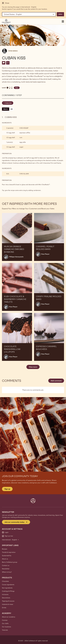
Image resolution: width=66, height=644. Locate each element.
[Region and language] (29, 14)
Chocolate (5, 581)
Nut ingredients (7, 588)
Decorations (6, 598)
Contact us (6, 565)
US (12, 109)
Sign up (7, 489)
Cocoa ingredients (8, 585)
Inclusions (5, 594)
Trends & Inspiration (9, 552)
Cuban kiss (8, 103)
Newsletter (6, 569)
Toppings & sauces (8, 601)
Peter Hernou (13, 51)
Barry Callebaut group (10, 562)
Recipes (5, 549)
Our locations (6, 627)
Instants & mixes (8, 604)
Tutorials (5, 630)
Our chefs (5, 623)
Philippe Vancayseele (16, 257)
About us (5, 559)
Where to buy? (7, 572)
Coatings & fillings (8, 591)
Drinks (4, 608)
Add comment (56, 381)
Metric (6, 109)
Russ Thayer (45, 254)
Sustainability (7, 556)
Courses (5, 620)
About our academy (9, 617)
